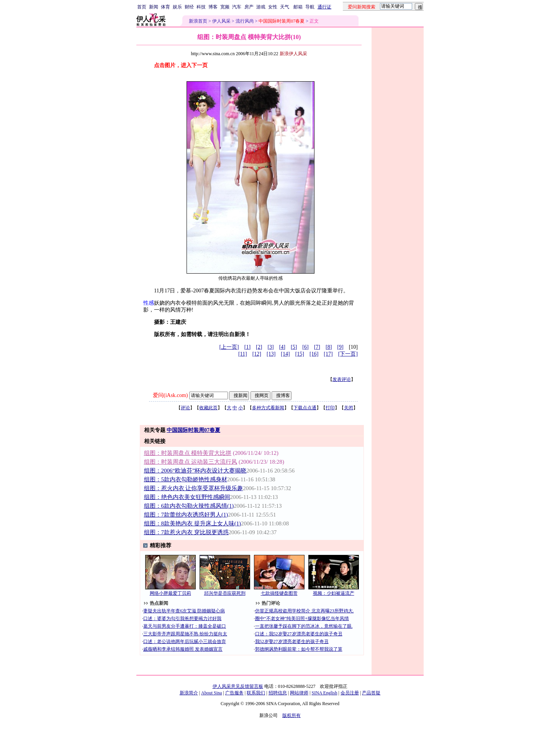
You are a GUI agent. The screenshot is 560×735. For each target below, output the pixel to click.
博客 (213, 7)
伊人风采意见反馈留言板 (238, 686)
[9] (340, 347)
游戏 (261, 7)
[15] (300, 354)
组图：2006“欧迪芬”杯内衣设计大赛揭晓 (195, 471)
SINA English (324, 693)
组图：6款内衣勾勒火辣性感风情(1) (189, 506)
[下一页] (348, 354)
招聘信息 (278, 693)
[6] (305, 347)
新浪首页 (198, 21)
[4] (282, 347)
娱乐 (177, 7)
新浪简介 (189, 693)
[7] (317, 347)
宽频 (225, 7)
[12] (257, 354)
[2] (259, 347)
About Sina (211, 693)
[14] (285, 354)
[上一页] (229, 347)
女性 (273, 7)
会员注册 (350, 693)
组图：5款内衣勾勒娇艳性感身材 (186, 479)
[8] (329, 347)
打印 (330, 408)
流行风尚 (245, 21)
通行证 (324, 7)
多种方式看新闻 (268, 408)
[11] (243, 354)
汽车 (237, 7)
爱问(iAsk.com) (170, 395)
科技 (201, 7)
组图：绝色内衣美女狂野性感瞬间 (187, 497)
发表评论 (342, 379)
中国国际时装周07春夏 (193, 430)
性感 (149, 303)
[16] (314, 354)
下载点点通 (305, 408)
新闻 (154, 7)
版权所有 (291, 715)
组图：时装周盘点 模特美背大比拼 (188, 453)
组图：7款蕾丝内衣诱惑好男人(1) (186, 515)
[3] (270, 347)
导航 (310, 7)
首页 (142, 7)
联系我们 (256, 693)
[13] (271, 354)
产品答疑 (371, 693)
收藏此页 (208, 408)
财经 (189, 7)
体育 (165, 7)
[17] (328, 354)
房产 (249, 7)
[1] (247, 347)
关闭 (349, 408)
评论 (185, 408)
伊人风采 (221, 21)
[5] (294, 347)
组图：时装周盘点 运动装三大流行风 (191, 462)
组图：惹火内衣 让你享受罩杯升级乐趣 (194, 488)
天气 (285, 7)
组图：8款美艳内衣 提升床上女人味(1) (193, 523)
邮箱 (298, 7)
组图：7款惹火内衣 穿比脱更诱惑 (186, 532)
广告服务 (234, 693)
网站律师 (299, 693)
